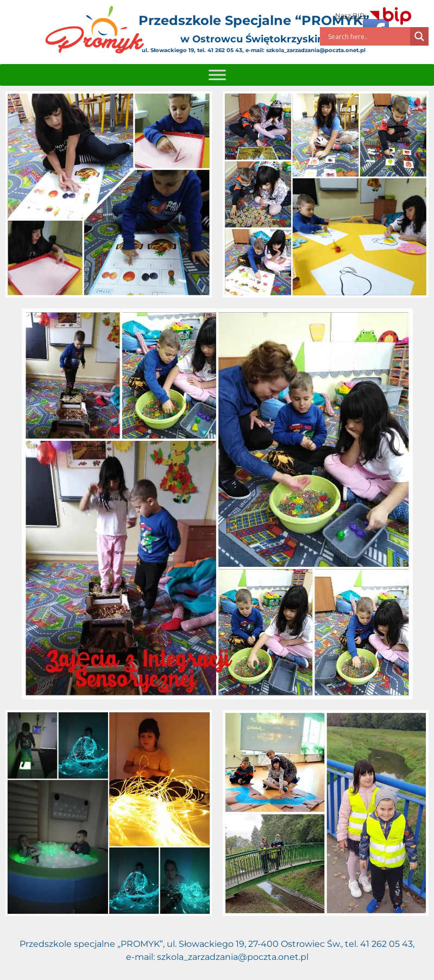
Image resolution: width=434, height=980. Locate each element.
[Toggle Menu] (217, 75)
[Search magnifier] (419, 36)
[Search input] (368, 36)
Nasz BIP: (374, 15)
